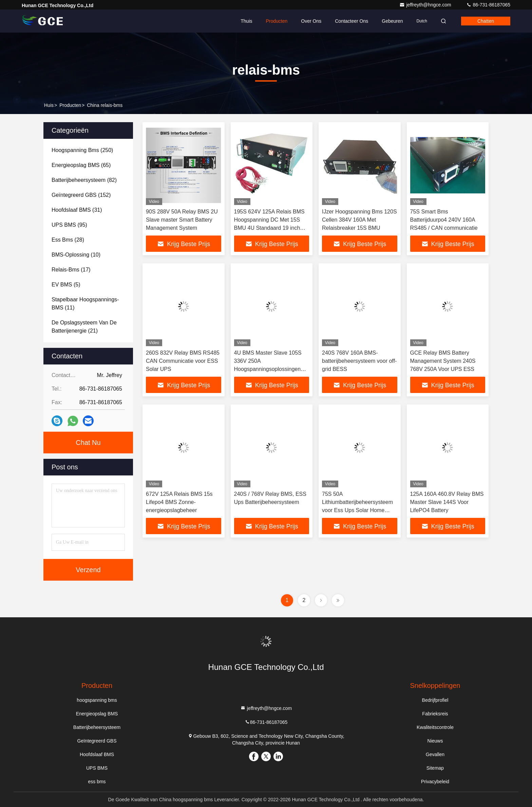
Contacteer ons (351, 21)
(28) (68, 240)
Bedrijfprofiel (435, 700)
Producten (277, 21)
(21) (84, 327)
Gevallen (435, 754)
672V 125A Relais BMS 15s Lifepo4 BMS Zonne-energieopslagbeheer (179, 502)
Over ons (311, 21)
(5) (66, 285)
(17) (71, 270)
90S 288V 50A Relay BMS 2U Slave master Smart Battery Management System (182, 220)
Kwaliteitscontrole (435, 727)
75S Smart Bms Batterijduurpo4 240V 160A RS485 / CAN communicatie (444, 220)
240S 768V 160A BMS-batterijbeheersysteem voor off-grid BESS (359, 361)
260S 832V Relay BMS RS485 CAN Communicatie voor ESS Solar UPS (183, 361)
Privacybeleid (435, 782)
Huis (49, 105)
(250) (82, 150)
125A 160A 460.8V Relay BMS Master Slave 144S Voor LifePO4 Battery (447, 502)
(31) (77, 210)
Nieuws (435, 741)
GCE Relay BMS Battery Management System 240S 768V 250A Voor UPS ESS (443, 361)
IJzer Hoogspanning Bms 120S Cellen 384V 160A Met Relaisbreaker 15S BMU (359, 220)
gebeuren (392, 21)
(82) (84, 180)
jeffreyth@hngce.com (426, 5)
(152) (81, 195)
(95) (69, 225)
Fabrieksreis (435, 714)
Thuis (246, 21)
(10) (76, 255)
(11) (85, 304)
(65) (81, 165)
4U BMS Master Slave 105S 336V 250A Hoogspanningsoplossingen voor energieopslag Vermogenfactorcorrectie (268, 369)
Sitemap (435, 768)
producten (70, 105)
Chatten (486, 21)
